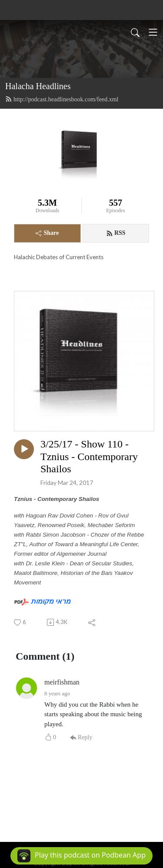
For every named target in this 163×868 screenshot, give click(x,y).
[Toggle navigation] (153, 32)
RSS (116, 233)
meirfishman (62, 682)
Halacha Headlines (38, 86)
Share (47, 233)
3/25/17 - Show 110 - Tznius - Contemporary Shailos (89, 457)
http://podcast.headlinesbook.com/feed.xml (62, 99)
